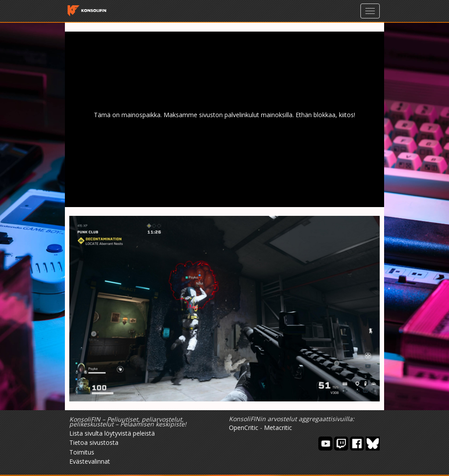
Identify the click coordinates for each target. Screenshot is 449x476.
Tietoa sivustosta (94, 442)
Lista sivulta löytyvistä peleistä (112, 433)
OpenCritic (244, 428)
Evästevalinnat (90, 461)
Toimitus (82, 452)
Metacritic (278, 428)
